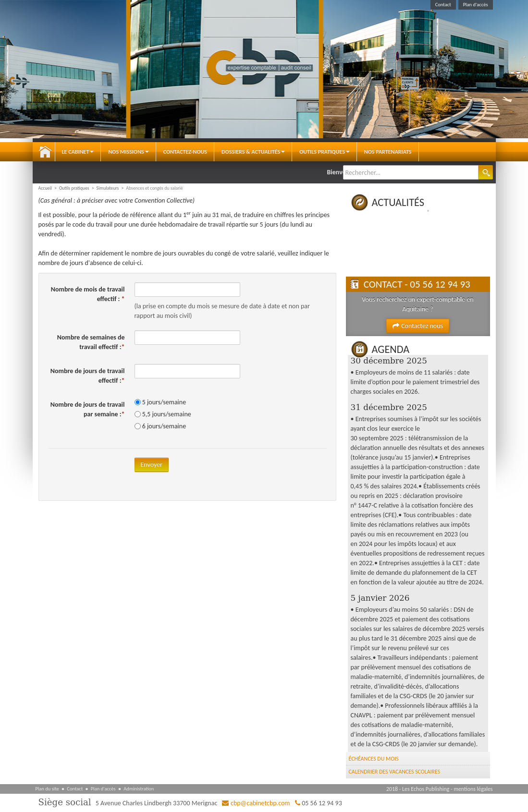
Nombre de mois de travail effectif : (88, 294)
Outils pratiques (325, 152)
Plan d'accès (476, 5)
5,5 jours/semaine (167, 414)
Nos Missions (128, 152)
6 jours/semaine (164, 426)
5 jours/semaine (164, 402)
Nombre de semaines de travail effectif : (91, 342)
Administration (139, 789)
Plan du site (47, 789)
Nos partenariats (388, 152)
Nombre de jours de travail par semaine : (88, 409)
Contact (443, 5)
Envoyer (152, 465)
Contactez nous (418, 326)
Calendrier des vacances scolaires (395, 772)
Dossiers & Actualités (253, 152)
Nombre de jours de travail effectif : (88, 376)
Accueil (45, 152)
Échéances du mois (374, 759)
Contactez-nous (185, 152)
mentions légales (473, 789)
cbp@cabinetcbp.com (260, 803)
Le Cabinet (78, 152)
